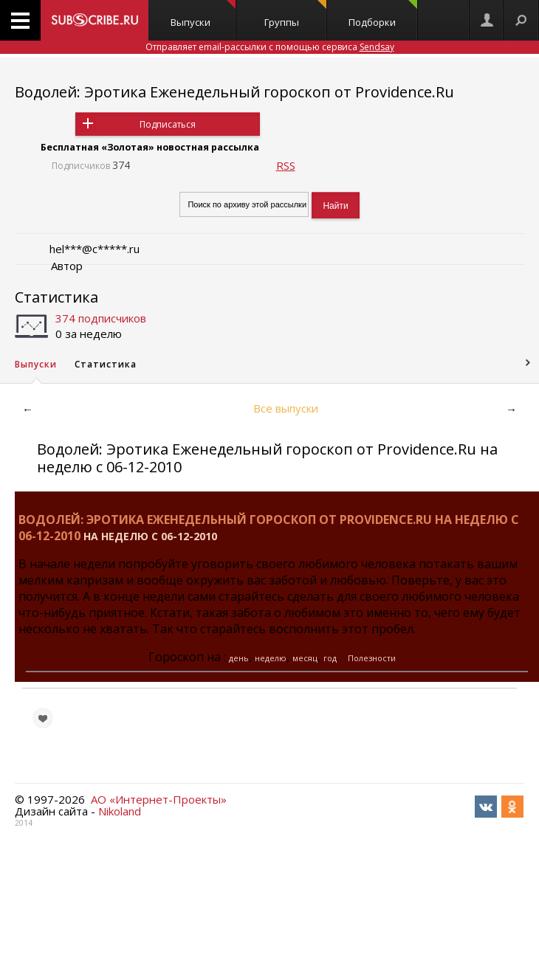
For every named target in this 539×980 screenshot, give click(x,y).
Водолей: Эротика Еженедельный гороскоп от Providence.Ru (234, 92)
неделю (271, 658)
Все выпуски (286, 408)
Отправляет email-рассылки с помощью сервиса (270, 47)
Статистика (56, 297)
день (239, 658)
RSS (286, 165)
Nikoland (120, 811)
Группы (296, 14)
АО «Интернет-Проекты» (159, 799)
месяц (305, 658)
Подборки (383, 14)
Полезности (372, 658)
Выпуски (203, 14)
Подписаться (168, 124)
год (330, 658)
